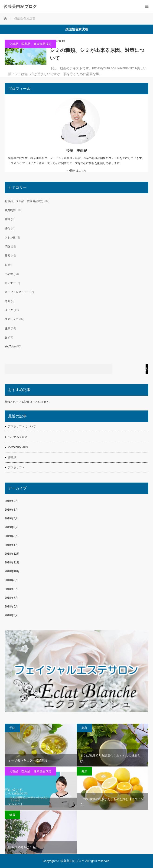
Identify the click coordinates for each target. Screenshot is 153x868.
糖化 (7, 229)
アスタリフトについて (22, 426)
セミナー (10, 283)
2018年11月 (12, 563)
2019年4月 (11, 518)
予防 (7, 247)
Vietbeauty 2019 (18, 447)
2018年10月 (12, 571)
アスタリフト (16, 467)
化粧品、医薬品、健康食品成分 (30, 44)
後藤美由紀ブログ (72, 861)
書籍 (7, 219)
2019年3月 (11, 527)
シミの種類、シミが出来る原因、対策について (97, 54)
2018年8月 (11, 589)
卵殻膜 (12, 457)
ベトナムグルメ (18, 437)
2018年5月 (11, 615)
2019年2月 (11, 536)
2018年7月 (11, 598)
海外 (7, 301)
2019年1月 (11, 545)
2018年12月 (12, 554)
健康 (7, 328)
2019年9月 (11, 501)
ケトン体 (10, 238)
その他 (9, 274)
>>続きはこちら (76, 171)
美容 (7, 256)
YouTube (10, 347)
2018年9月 (11, 580)
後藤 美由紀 (77, 151)
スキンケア (12, 319)
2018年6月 (11, 607)
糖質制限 (10, 210)
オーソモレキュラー (17, 292)
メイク (9, 310)
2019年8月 (11, 510)
